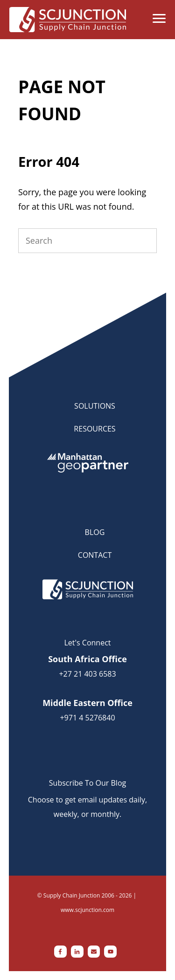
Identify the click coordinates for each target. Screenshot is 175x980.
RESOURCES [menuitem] (94, 429)
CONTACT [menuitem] (95, 555)
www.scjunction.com (87, 910)
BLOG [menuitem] (95, 532)
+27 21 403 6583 (87, 674)
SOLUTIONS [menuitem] (95, 406)
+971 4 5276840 (87, 718)
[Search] (87, 241)
